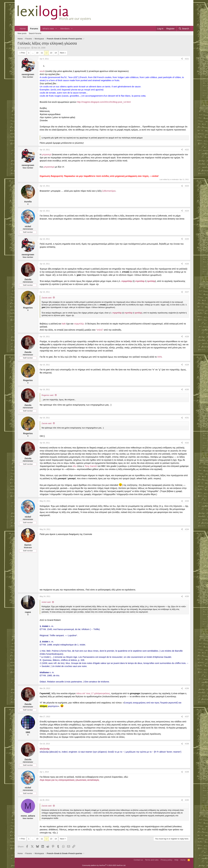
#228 (187, 337)
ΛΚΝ (159, 357)
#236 (187, 688)
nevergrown (25, 48)
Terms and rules (152, 860)
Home (23, 29)
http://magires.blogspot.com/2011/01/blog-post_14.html (104, 102)
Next (62, 53)
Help (176, 860)
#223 (187, 186)
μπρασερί (47, 154)
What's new (48, 29)
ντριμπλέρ (79, 324)
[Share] (182, 59)
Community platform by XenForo (104, 865)
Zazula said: (47, 298)
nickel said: (46, 602)
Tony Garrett (91, 466)
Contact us (138, 860)
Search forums (35, 33)
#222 (187, 150)
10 (37, 53)
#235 (187, 596)
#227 (187, 292)
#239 (187, 772)
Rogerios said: (48, 395)
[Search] (184, 29)
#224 (187, 211)
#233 (187, 501)
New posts (22, 33)
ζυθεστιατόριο (109, 191)
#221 (187, 59)
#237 (187, 717)
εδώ (75, 466)
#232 (187, 443)
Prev (23, 53)
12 (46, 53)
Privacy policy (166, 860)
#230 (187, 390)
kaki (64, 324)
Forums (34, 29)
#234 (187, 529)
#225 (187, 239)
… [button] (33, 53)
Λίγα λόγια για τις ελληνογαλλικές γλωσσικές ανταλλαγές (70, 780)
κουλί (42, 71)
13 (51, 53)
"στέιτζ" (100, 330)
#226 (187, 264)
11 (42, 53)
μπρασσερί (49, 167)
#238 (187, 744)
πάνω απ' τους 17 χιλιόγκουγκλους (93, 693)
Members (65, 29)
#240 (187, 800)
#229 (187, 365)
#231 (187, 418)
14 (56, 53)
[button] (56, 29)
